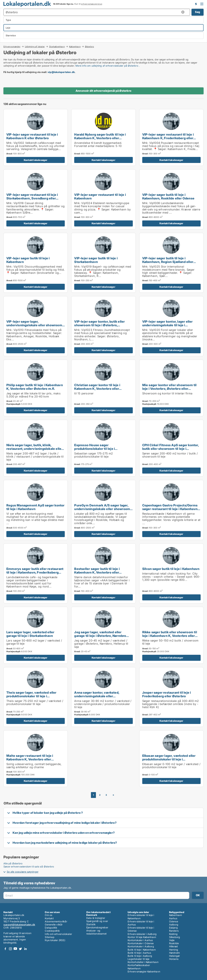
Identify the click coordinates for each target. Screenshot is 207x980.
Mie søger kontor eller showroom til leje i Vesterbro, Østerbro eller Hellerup (169, 389)
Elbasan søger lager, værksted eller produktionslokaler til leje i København (169, 759)
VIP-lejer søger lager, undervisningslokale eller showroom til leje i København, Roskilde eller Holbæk (34, 327)
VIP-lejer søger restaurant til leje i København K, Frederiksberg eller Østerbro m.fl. (168, 138)
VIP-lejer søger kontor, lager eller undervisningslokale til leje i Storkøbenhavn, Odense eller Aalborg (171, 325)
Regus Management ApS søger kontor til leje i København (35, 507)
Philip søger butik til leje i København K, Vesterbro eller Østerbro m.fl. (35, 387)
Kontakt (49, 918)
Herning (174, 950)
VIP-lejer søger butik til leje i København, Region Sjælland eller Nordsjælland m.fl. (168, 262)
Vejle (172, 940)
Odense (174, 921)
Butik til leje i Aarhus (139, 953)
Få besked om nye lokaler (196, 4)
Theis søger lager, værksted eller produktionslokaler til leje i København (31, 696)
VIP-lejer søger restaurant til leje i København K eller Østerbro (32, 136)
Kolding (173, 934)
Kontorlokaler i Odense (141, 943)
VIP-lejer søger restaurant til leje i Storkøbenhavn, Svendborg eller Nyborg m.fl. (32, 198)
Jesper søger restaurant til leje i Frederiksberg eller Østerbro (167, 694)
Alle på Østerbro (13, 863)
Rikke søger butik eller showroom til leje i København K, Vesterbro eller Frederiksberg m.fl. (170, 636)
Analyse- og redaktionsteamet (96, 932)
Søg (198, 12)
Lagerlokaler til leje (138, 959)
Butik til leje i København (142, 950)
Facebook (5, 949)
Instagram (10, 949)
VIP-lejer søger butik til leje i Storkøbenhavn (96, 260)
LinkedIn (25, 949)
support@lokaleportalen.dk (19, 925)
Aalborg (174, 925)
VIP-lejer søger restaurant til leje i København (100, 196)
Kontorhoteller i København (143, 962)
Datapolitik (51, 928)
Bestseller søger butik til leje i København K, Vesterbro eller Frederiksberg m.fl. (97, 572)
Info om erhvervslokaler (58, 934)
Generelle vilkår (54, 925)
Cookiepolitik (52, 931)
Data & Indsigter (96, 918)
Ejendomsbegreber (97, 927)
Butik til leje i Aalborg (140, 956)
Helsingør (175, 956)
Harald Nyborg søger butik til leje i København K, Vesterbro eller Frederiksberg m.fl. (100, 138)
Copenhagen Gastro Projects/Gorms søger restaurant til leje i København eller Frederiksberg (170, 509)
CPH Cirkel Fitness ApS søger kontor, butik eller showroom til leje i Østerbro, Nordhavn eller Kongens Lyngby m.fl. (170, 450)
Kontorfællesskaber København (139, 967)
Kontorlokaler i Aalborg (141, 946)
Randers (174, 931)
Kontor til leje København (142, 937)
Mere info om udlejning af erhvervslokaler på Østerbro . (107, 66)
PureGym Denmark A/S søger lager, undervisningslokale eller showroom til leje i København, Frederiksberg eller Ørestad (102, 511)
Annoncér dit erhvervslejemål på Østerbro (104, 91)
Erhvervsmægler (12, 46)
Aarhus (173, 918)
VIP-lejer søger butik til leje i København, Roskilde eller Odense (168, 196)
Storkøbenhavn (57, 46)
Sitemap (50, 937)
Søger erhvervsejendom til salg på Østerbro (29, 867)
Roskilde (174, 943)
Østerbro (89, 47)
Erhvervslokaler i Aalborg (142, 934)
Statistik (91, 924)
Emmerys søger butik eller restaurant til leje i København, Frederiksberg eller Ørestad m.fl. (35, 572)
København (75, 46)
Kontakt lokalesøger (36, 160)
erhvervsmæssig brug (92, 4)
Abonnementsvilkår (56, 921)
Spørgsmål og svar (97, 921)
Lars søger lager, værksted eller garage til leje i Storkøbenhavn (30, 634)
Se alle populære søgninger (23, 872)
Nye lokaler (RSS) (55, 940)
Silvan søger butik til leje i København (171, 569)
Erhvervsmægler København (144, 971)
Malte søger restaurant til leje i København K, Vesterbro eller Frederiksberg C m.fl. (30, 759)
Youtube (15, 949)
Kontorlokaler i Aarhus (140, 940)
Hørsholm (175, 953)
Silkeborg (175, 937)
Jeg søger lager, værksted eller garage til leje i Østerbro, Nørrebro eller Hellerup (100, 636)
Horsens (174, 959)
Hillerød (174, 946)
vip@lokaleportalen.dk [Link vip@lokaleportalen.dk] (61, 72)
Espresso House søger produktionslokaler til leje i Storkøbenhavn (95, 449)
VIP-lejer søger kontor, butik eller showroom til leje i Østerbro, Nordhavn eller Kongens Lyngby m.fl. (102, 325)
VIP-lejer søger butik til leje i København (28, 260)
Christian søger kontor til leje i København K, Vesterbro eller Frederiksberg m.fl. (97, 389)
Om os (48, 915)
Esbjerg (173, 928)
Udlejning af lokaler (35, 46)
